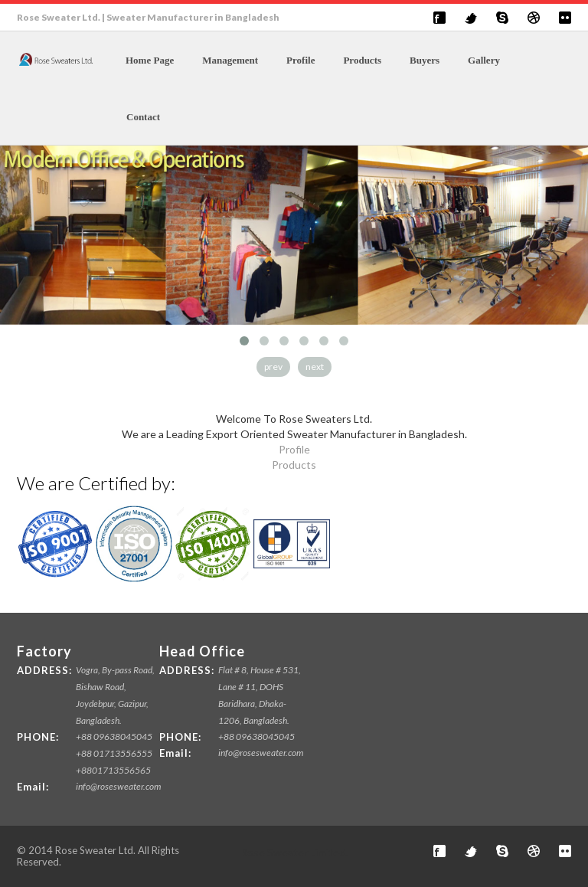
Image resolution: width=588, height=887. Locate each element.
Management (230, 60)
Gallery (484, 60)
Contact (143, 117)
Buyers (425, 60)
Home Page (150, 60)
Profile (301, 60)
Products (362, 60)
